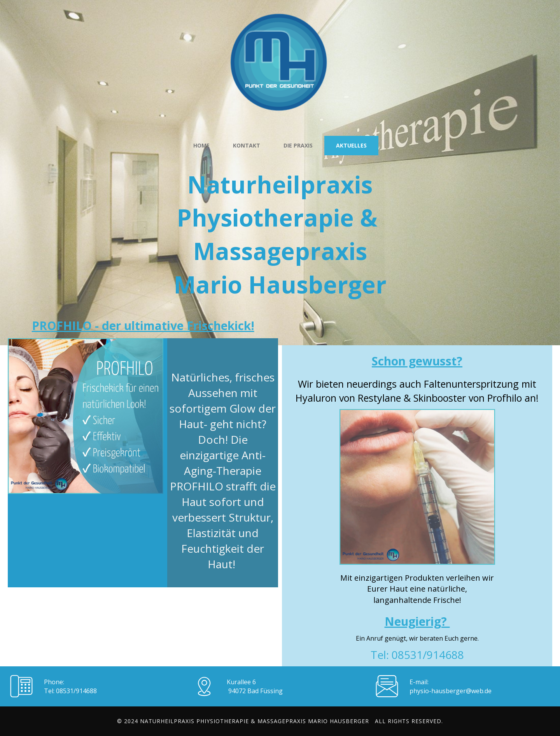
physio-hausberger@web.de (451, 691)
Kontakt (247, 145)
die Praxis (298, 145)
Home (201, 145)
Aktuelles (351, 145)
